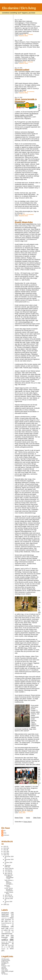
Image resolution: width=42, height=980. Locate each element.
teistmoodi (11, 945)
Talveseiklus (5, 944)
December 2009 (9, 857)
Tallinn (10, 942)
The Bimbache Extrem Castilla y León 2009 (27, 114)
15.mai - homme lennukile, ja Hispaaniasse (9, 890)
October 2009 (9, 862)
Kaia (5, 833)
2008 (5, 904)
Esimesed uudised (22, 70)
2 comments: (30, 812)
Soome (3, 942)
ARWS (12, 918)
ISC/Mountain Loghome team (6, 960)
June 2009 (8, 872)
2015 (5, 846)
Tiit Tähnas (5, 974)
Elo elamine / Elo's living (19, 8)
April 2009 (8, 895)
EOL (10, 921)
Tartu (3, 945)
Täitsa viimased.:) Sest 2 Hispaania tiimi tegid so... (9, 882)
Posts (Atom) (28, 822)
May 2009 (8, 874)
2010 (5, 853)
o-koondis (7, 932)
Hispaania (21, 36)
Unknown (6, 835)
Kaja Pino (4, 969)
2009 (5, 855)
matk (12, 930)
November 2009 (9, 859)
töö (9, 947)
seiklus (26, 36)
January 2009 (9, 902)
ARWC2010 (5, 916)
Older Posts (37, 818)
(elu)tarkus (5, 913)
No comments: (31, 92)
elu (3, 921)
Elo (5, 831)
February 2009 (9, 898)
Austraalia (8, 920)
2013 (5, 848)
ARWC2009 (5, 915)
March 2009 (8, 897)
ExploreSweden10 (6, 923)
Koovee (11, 929)
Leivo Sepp (5, 970)
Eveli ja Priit (5, 962)
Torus (26, 648)
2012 (5, 850)
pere (7, 936)
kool (3, 928)
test (5, 947)
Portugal (4, 938)
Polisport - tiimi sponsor (6, 966)
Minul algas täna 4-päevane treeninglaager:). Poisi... (9, 877)
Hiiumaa (4, 925)
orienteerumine (7, 934)
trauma (3, 949)
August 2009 (8, 869)
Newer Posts (19, 818)
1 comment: (30, 35)
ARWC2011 (4, 918)
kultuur (6, 930)
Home (28, 818)
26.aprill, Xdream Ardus (24, 222)
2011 (5, 851)
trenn (24, 813)
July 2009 (8, 870)
